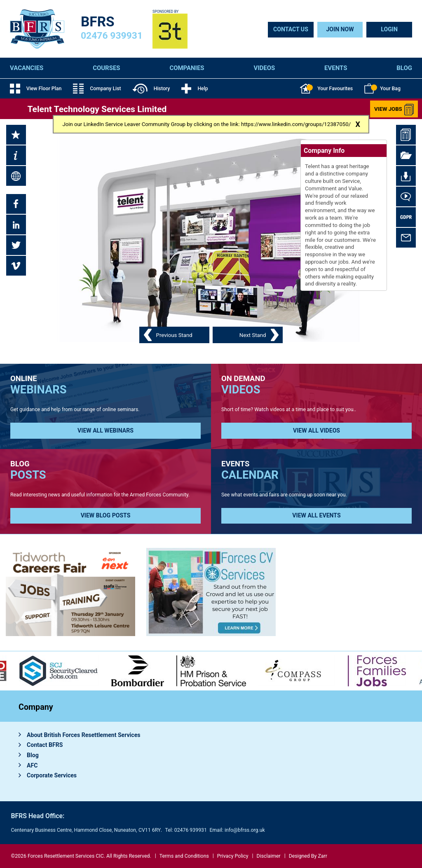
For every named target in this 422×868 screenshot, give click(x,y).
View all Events (316, 515)
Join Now (340, 29)
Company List (97, 89)
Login (389, 29)
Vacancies (27, 68)
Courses (106, 68)
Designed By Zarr (308, 856)
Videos (264, 68)
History (151, 89)
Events (336, 68)
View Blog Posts (106, 515)
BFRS (98, 22)
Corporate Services (52, 775)
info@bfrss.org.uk (245, 830)
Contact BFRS (45, 745)
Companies (187, 68)
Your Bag (382, 89)
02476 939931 (112, 36)
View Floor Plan (36, 89)
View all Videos (316, 430)
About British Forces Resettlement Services (84, 735)
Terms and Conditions (184, 856)
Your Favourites (326, 89)
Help (195, 89)
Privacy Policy (233, 856)
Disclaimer (269, 856)
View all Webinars (105, 430)
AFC (32, 765)
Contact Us (291, 29)
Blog (404, 68)
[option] (138, 671)
